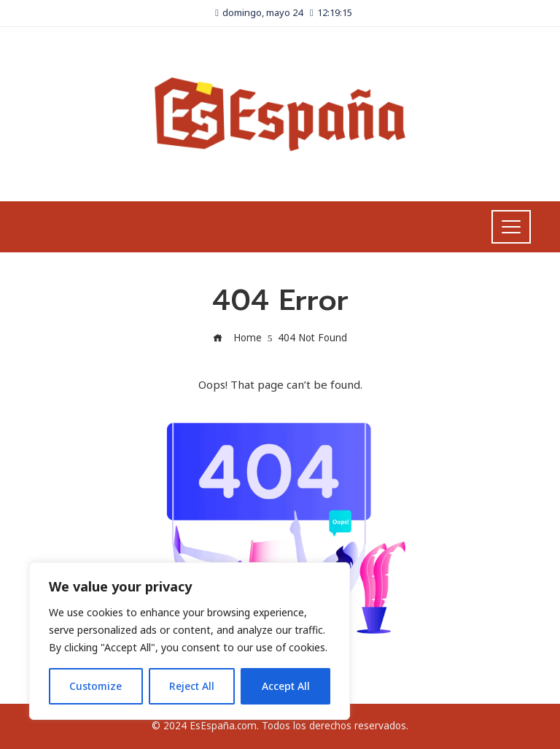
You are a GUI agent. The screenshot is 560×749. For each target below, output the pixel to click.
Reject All (192, 686)
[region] (190, 641)
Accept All (286, 686)
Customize (96, 686)
